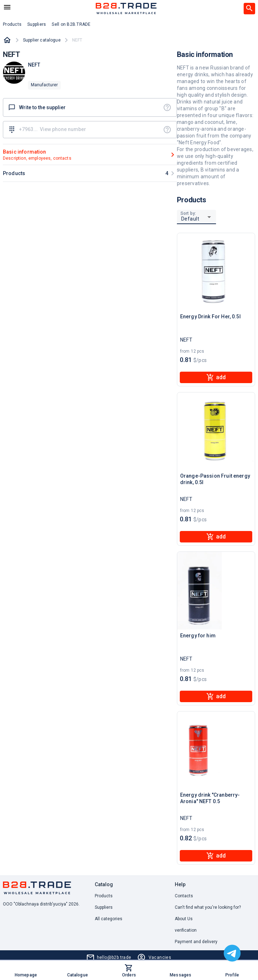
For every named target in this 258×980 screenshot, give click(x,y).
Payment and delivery (196, 942)
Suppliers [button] (37, 24)
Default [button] (190, 219)
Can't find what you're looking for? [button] (208, 907)
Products (104, 896)
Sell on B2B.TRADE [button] (71, 24)
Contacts (184, 896)
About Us (184, 919)
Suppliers (104, 907)
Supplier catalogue (42, 40)
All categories (109, 919)
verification (186, 930)
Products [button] (12, 24)
